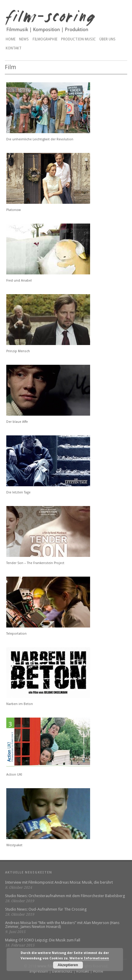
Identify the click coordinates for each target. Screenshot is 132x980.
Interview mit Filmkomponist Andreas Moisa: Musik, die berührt (59, 882)
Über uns (107, 39)
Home (11, 39)
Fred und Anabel (19, 281)
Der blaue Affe (17, 422)
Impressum (39, 971)
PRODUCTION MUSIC (78, 39)
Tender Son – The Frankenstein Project (35, 563)
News (24, 39)
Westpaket (14, 845)
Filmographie (45, 39)
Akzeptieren (68, 965)
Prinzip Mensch (18, 351)
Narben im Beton (20, 704)
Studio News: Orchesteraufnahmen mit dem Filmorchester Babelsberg (65, 896)
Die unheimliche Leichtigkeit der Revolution (40, 139)
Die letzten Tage (18, 492)
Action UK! (14, 775)
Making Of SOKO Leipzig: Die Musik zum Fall (43, 940)
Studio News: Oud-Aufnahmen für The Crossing (46, 909)
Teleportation (16, 634)
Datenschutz (62, 971)
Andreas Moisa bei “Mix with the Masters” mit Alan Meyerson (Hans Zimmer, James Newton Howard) (62, 925)
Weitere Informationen (89, 958)
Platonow (13, 210)
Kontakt (14, 48)
